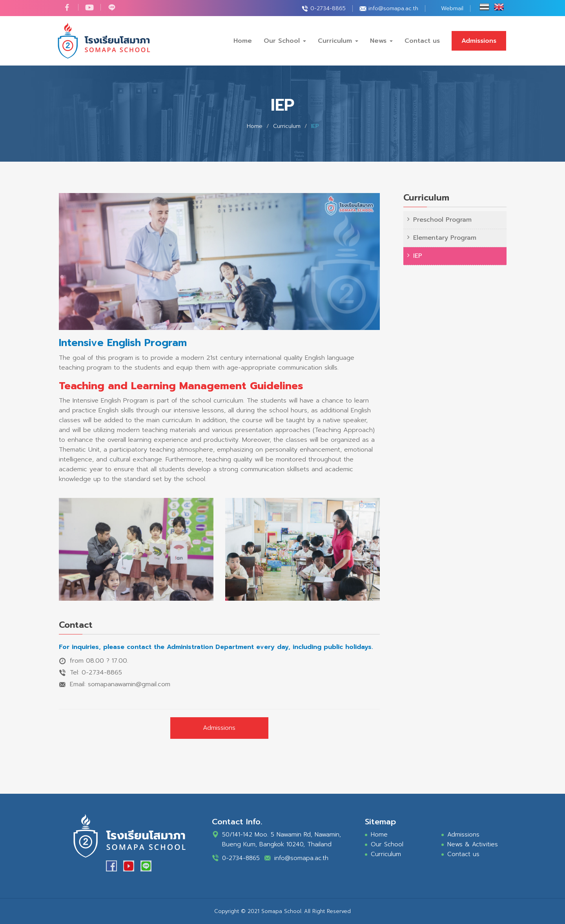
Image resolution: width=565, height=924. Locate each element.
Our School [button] (285, 41)
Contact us (422, 41)
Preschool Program (442, 220)
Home (243, 41)
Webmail (452, 8)
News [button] (381, 41)
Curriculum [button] (338, 41)
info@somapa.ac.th (393, 8)
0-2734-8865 (328, 8)
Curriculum (386, 854)
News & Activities (473, 844)
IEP (418, 256)
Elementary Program (445, 238)
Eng (499, 7)
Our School (387, 844)
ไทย (484, 7)
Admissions (479, 41)
